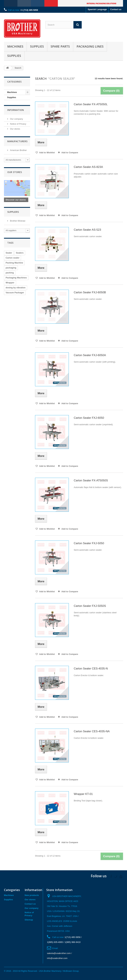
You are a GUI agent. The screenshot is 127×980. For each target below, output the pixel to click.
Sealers (20, 253)
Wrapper (10, 283)
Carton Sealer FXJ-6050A (90, 355)
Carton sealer (12, 258)
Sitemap (29, 920)
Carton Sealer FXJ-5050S (90, 606)
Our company (16, 119)
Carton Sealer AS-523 (87, 230)
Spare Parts (60, 46)
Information (16, 110)
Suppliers (13, 212)
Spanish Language (97, 9)
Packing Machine (14, 263)
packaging (11, 268)
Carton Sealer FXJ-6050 (89, 418)
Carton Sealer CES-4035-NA (92, 731)
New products (32, 895)
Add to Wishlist (47, 153)
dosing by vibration (16, 288)
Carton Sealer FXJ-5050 (89, 543)
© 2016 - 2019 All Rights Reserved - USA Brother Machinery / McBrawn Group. (42, 971)
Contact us (116, 9)
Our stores (15, 129)
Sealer (9, 253)
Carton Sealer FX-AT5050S (91, 480)
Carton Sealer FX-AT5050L (91, 104)
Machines (15, 46)
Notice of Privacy (18, 124)
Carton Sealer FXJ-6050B (90, 292)
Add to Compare (70, 153)
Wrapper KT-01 (83, 794)
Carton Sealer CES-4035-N (91, 669)
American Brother (18, 150)
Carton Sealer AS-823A (88, 167)
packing (10, 273)
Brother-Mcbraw (17, 221)
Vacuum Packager (15, 293)
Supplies (37, 46)
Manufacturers (17, 141)
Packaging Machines (16, 278)
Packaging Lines (90, 46)
